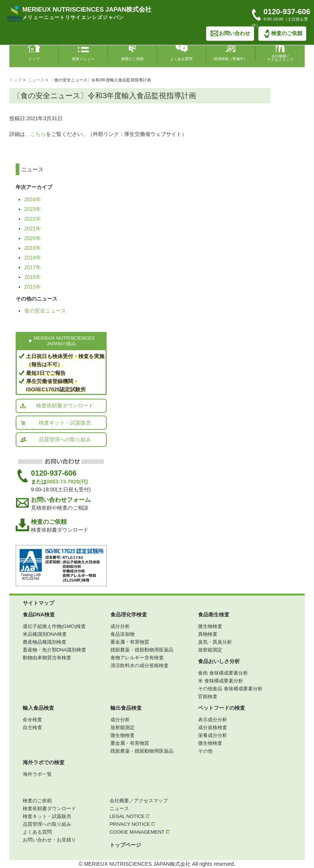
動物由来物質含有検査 (47, 658)
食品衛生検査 (214, 615)
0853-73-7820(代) (67, 482)
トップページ (125, 845)
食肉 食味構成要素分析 (223, 673)
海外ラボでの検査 (44, 762)
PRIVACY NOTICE (132, 824)
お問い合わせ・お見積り (49, 840)
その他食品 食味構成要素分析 (230, 689)
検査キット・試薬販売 (55, 423)
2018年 (33, 258)
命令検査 (32, 720)
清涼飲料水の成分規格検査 (139, 665)
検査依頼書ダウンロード (57, 405)
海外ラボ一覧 (37, 774)
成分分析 (120, 626)
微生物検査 (210, 626)
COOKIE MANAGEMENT (139, 832)
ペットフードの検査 (222, 708)
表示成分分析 (213, 720)
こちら (38, 134)
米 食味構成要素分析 (221, 681)
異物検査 (208, 634)
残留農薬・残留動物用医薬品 (142, 650)
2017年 (33, 267)
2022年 (33, 219)
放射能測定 (210, 650)
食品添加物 (123, 634)
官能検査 (208, 696)
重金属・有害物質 (130, 642)
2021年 (33, 228)
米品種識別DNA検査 (45, 634)
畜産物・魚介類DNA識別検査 (54, 650)
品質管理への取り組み (55, 439)
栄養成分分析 (213, 735)
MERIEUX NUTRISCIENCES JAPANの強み (64, 341)
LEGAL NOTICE (130, 816)
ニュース (36, 80)
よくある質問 (37, 832)
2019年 (33, 248)
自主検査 (32, 727)
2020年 (33, 238)
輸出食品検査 (126, 708)
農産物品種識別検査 (45, 642)
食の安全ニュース (45, 311)
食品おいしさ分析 (219, 661)
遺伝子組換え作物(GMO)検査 (54, 626)
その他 (205, 751)
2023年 (33, 209)
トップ (15, 80)
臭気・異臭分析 (215, 642)
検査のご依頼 (282, 34)
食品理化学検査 (129, 615)
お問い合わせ (230, 34)
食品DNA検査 (39, 615)
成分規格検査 (213, 727)
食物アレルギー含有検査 (137, 658)
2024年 (33, 199)
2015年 (33, 287)
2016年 (33, 277)
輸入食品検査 (38, 708)
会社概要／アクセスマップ (139, 801)
